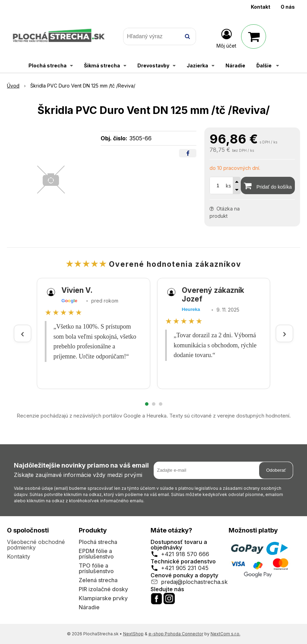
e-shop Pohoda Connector (176, 634)
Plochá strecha (98, 542)
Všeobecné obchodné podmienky (36, 545)
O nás (288, 7)
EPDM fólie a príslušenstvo (96, 554)
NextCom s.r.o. (225, 634)
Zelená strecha (98, 580)
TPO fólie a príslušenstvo (96, 568)
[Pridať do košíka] (268, 185)
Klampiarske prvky (103, 598)
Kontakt (261, 7)
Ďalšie (268, 65)
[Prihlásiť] (226, 38)
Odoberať (276, 470)
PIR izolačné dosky (103, 589)
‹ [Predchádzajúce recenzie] (23, 333)
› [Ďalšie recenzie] (284, 333)
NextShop (133, 634)
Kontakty (19, 556)
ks (228, 186)
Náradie (89, 607)
